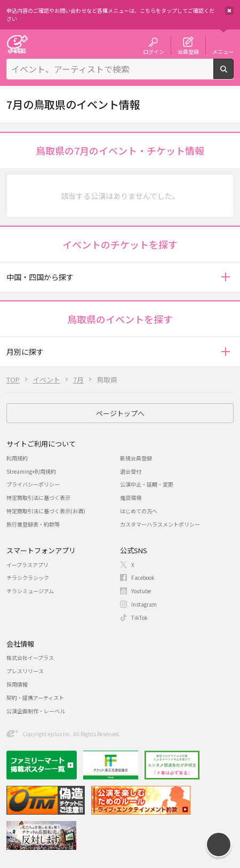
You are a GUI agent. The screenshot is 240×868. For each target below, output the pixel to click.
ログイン (154, 51)
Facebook (143, 578)
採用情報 (17, 684)
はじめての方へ (139, 511)
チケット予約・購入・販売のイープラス (17, 44)
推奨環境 (131, 497)
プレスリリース (25, 671)
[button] (225, 277)
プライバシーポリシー (33, 484)
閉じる (229, 11)
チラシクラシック (28, 578)
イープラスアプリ (27, 565)
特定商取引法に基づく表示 (38, 497)
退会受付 (131, 471)
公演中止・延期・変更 (147, 484)
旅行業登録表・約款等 (33, 524)
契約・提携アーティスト (35, 698)
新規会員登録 (136, 458)
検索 (233, 75)
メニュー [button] (223, 51)
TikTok (139, 618)
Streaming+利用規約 (31, 471)
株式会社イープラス (30, 658)
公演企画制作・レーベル (36, 711)
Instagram (144, 604)
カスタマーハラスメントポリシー (160, 524)
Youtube (141, 591)
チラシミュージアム (30, 591)
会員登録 (188, 51)
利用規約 (17, 458)
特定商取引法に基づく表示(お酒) (46, 511)
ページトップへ (120, 413)
